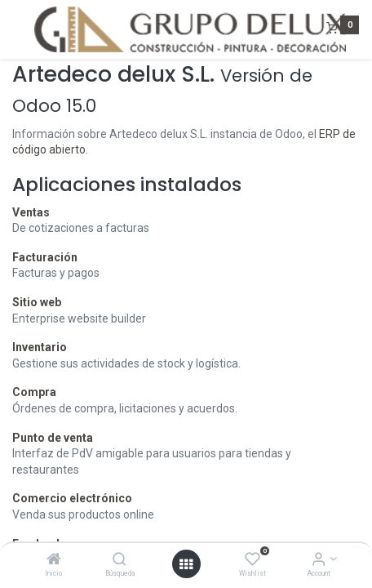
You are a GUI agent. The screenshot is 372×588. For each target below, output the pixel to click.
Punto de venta (53, 438)
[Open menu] (186, 564)
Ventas (31, 212)
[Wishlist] (252, 560)
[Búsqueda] (120, 560)
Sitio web (37, 302)
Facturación (45, 257)
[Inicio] (54, 560)
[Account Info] (319, 560)
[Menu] (14, 29)
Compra (34, 392)
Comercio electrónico (72, 498)
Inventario (40, 347)
